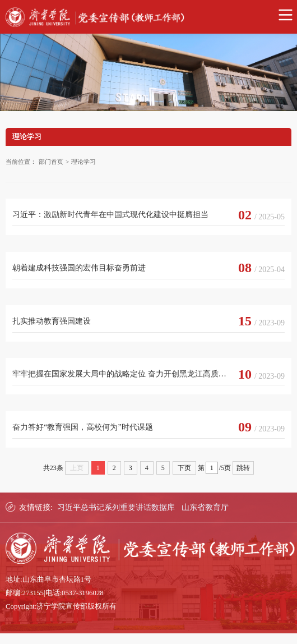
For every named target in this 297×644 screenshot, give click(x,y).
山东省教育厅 (205, 507)
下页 (184, 468)
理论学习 (83, 162)
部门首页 (51, 162)
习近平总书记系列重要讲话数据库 (116, 507)
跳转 (243, 468)
